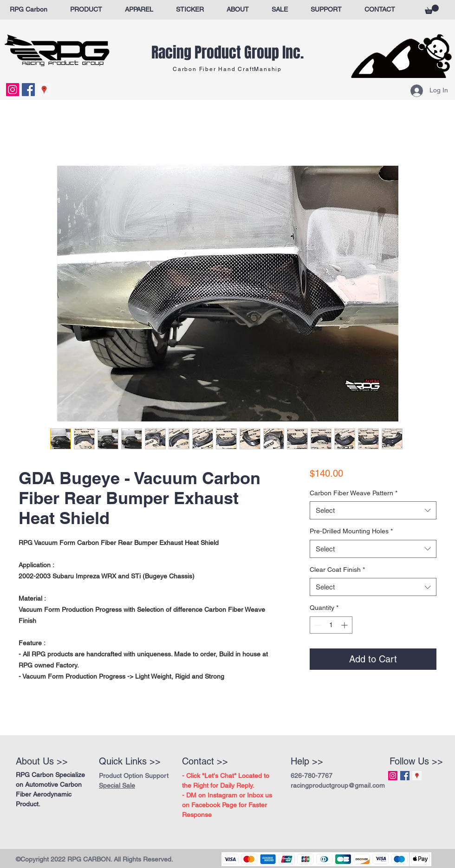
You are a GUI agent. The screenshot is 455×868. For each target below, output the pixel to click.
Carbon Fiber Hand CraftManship (227, 69)
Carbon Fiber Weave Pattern (354, 493)
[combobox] (373, 510)
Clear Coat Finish (337, 570)
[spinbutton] (331, 625)
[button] (432, 9)
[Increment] (345, 625)
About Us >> (42, 761)
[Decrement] (317, 625)
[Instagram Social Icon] (13, 90)
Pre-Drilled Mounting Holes (351, 531)
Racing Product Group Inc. (227, 53)
